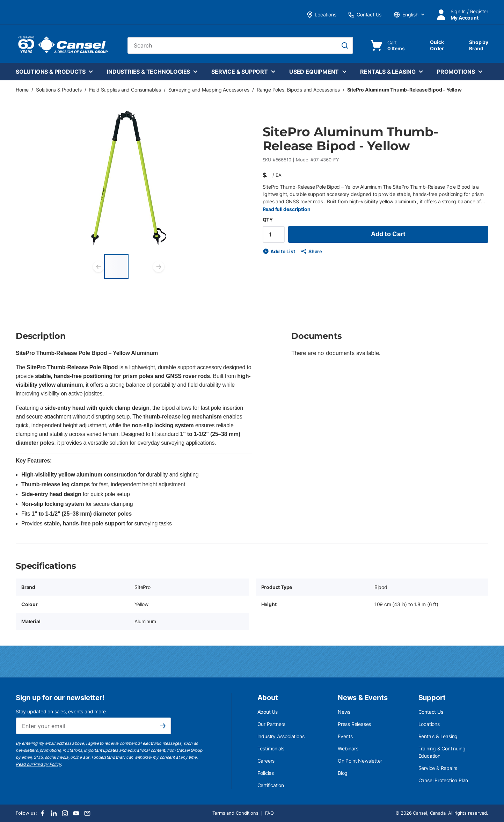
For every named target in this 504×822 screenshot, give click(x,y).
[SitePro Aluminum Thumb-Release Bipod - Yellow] (116, 267)
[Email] (87, 813)
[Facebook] (43, 813)
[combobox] (240, 45)
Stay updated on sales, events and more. (61, 711)
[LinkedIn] (54, 813)
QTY (268, 220)
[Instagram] (65, 813)
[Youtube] (76, 813)
